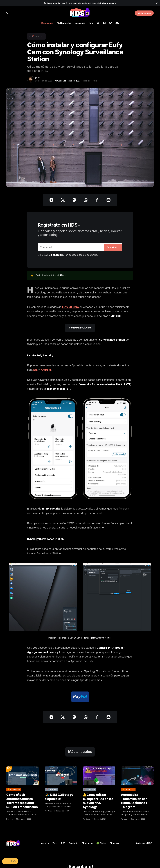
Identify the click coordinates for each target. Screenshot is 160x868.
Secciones (80, 23)
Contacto (74, 843)
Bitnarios (114, 843)
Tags (55, 843)
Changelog (87, 843)
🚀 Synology (37, 36)
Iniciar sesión (144, 13)
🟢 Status (101, 843)
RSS (63, 843)
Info (91, 23)
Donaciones (47, 23)
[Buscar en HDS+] (7, 13)
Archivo (45, 843)
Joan (38, 78)
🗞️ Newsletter (64, 23)
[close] (157, 3)
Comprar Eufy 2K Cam (80, 328)
